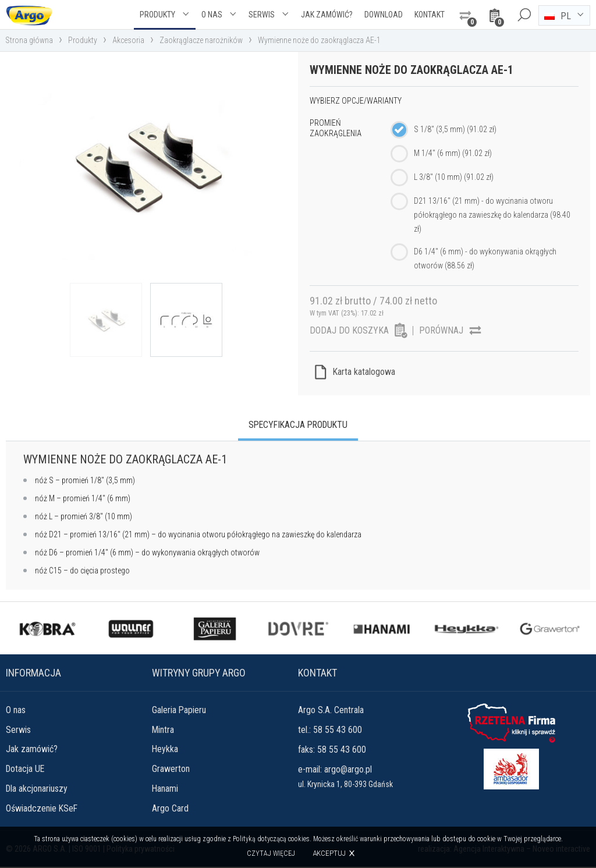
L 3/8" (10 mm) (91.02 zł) (454, 177)
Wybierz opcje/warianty (356, 101)
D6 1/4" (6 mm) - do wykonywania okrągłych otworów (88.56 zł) (485, 258)
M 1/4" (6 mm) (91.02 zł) (453, 153)
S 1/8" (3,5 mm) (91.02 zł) (455, 129)
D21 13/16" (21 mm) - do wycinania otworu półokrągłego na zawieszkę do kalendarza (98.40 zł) (492, 215)
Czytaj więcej (271, 853)
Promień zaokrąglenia (336, 128)
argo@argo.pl (348, 770)
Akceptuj (329, 853)
